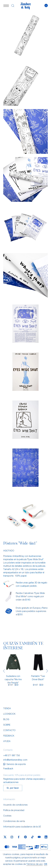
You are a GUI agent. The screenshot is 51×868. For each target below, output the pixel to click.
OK (46, 864)
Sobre (7, 725)
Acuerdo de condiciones (15, 805)
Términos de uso (35, 864)
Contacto (9, 730)
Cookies (7, 816)
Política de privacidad (14, 810)
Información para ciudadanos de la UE (22, 827)
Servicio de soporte (14, 764)
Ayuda (7, 741)
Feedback (9, 736)
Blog (6, 719)
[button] (6, 5)
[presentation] (4, 671)
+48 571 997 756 (11, 755)
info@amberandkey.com (15, 760)
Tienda (7, 708)
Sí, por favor (13, 788)
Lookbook (9, 714)
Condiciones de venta (14, 821)
